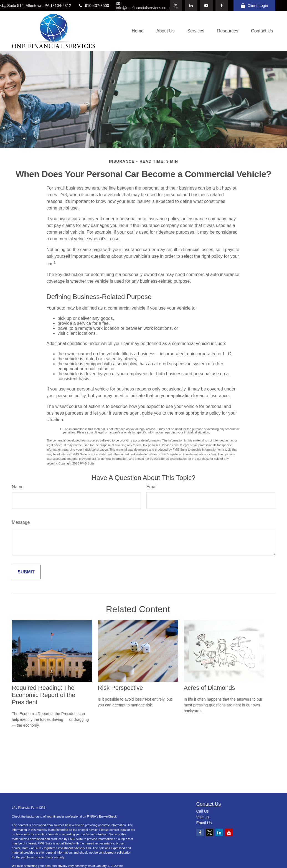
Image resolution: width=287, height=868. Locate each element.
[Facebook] (222, 6)
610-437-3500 (93, 6)
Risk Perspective (120, 688)
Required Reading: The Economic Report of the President (44, 695)
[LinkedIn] (191, 6)
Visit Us (203, 817)
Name (18, 487)
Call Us (203, 811)
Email (152, 487)
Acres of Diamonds (209, 688)
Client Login (254, 6)
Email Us (204, 823)
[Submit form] (26, 572)
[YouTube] (206, 6)
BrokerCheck (108, 816)
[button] (138, 31)
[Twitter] (176, 6)
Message (21, 522)
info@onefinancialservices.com (143, 6)
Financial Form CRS (32, 808)
